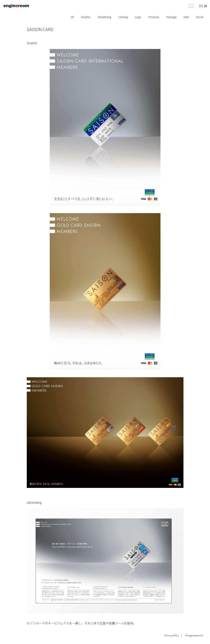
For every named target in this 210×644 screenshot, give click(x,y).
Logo (138, 17)
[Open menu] (198, 5)
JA (205, 6)
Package (171, 17)
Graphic (86, 17)
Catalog (123, 17)
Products (154, 17)
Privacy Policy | (173, 635)
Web (186, 17)
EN (201, 6)
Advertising (104, 17)
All (72, 17)
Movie (200, 17)
